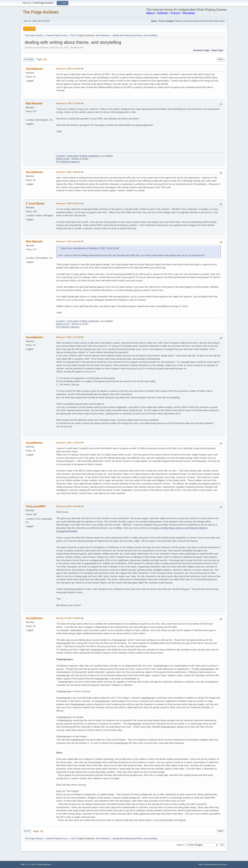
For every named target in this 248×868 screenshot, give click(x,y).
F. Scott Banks (35, 204)
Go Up (27, 831)
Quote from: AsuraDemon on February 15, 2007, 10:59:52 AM (90, 248)
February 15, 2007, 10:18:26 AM (70, 103)
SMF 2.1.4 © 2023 (28, 864)
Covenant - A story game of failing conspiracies (77, 156)
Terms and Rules (211, 864)
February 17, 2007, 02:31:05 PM (70, 241)
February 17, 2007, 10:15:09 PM (70, 337)
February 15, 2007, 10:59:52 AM (70, 172)
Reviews (189, 13)
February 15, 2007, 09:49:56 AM (70, 69)
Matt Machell (34, 103)
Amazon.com (157, 528)
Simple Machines (44, 864)
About (150, 13)
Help (200, 864)
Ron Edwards (102, 35)
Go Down (29, 60)
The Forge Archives (41, 12)
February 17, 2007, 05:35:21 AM (70, 203)
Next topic (218, 50)
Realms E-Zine (63, 159)
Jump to (180, 845)
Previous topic (202, 50)
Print (221, 60)
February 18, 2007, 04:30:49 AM (70, 506)
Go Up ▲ (223, 864)
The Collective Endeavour (68, 162)
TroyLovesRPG (36, 506)
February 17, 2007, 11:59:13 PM (70, 443)
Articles (162, 13)
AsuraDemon (34, 69)
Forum (175, 13)
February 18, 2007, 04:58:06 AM (70, 618)
